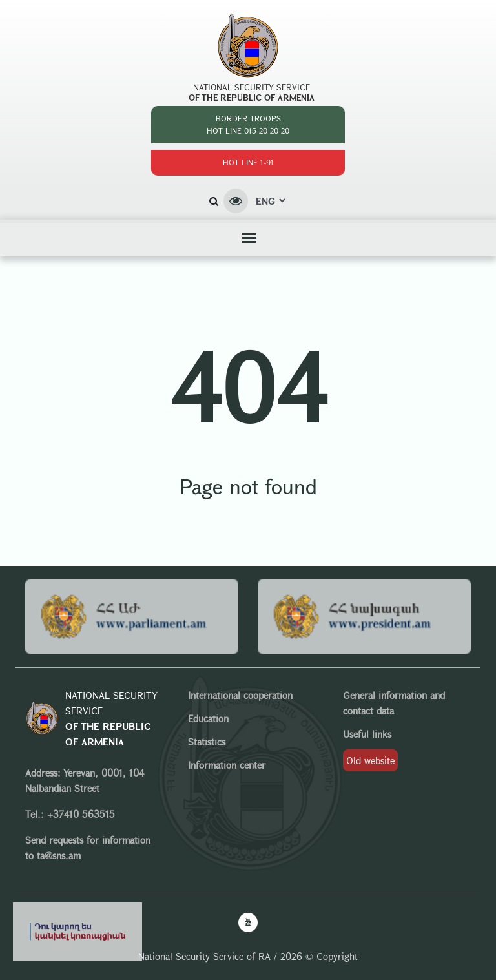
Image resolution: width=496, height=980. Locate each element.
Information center (227, 765)
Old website (370, 760)
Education (208, 718)
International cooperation (240, 695)
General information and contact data (394, 703)
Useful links (367, 734)
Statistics (207, 742)
